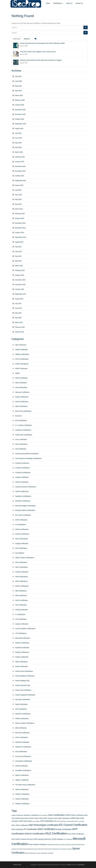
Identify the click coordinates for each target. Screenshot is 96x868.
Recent (27, 39)
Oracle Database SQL (22, 681)
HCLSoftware (20, 553)
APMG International (22, 364)
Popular (17, 39)
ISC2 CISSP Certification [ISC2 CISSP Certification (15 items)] (76, 834)
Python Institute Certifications (25, 723)
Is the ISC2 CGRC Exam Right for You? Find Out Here (38, 52)
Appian (18, 373)
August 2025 (19, 128)
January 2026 (20, 105)
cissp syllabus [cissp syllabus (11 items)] (36, 821)
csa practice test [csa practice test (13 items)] (72, 821)
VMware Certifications (22, 804)
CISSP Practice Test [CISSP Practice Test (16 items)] (50, 818)
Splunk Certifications (22, 775)
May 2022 (18, 313)
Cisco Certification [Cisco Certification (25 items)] (56, 815)
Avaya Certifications (22, 397)
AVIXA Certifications (22, 402)
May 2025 (18, 143)
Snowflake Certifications (23, 770)
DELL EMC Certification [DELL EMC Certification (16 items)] (20, 825)
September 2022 (21, 294)
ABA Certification (21, 345)
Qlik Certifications (21, 728)
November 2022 (20, 285)
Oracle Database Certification (25, 676)
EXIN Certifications (21, 520)
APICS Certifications (22, 359)
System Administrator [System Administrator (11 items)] (31, 853)
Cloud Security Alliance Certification (27, 454)
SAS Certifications (21, 752)
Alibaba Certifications (22, 354)
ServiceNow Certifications (24, 761)
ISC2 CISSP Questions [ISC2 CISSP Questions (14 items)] (56, 839)
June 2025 (18, 138)
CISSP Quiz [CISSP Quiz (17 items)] (75, 818)
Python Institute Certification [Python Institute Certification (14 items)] (38, 844)
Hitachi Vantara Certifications (25, 558)
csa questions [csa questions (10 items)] (81, 821)
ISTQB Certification (22, 610)
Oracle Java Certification (23, 690)
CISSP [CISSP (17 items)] (67, 815)
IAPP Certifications (21, 581)
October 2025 (20, 119)
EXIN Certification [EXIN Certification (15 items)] (18, 829)
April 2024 (18, 204)
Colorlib (69, 865)
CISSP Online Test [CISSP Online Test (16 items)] (35, 818)
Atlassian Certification (22, 392)
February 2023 (20, 270)
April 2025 (18, 147)
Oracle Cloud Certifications (24, 671)
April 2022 (18, 318)
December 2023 (20, 223)
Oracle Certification (22, 666)
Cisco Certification (21, 439)
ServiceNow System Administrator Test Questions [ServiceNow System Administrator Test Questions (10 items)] (54, 849)
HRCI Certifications (22, 567)
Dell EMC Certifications (23, 501)
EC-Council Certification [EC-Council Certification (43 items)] (73, 825)
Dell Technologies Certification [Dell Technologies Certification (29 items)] (44, 825)
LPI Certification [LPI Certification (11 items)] (68, 839)
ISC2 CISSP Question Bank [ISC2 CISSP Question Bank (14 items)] (39, 839)
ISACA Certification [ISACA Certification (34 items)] (35, 834)
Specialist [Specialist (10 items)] (69, 849)
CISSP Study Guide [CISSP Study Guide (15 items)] (25, 821)
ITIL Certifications (21, 619)
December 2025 (20, 110)
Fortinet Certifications (22, 534)
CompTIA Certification (22, 468)
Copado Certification (22, 477)
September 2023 (21, 237)
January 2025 (20, 162)
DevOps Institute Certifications (25, 510)
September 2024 (21, 181)
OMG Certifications (21, 662)
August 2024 (19, 185)
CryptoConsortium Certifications (26, 487)
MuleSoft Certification (22, 648)
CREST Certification (22, 482)
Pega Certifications (21, 704)
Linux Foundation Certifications (25, 629)
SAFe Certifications (22, 737)
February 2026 (20, 100)
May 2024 (18, 199)
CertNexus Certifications (23, 430)
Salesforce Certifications (23, 747)
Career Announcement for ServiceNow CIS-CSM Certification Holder (42, 43)
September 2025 (21, 124)
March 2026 (19, 95)
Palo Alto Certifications (23, 700)
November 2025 (20, 114)
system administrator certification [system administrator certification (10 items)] (45, 853)
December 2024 (20, 166)
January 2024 (20, 218)
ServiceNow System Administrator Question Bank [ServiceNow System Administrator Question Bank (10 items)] (29, 849)
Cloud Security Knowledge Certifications (28, 458)
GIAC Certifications (22, 539)
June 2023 (18, 251)
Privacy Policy (17, 865)
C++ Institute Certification (24, 425)
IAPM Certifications (22, 577)
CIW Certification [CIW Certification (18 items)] (47, 821)
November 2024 (20, 171)
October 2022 (20, 289)
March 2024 (19, 209)
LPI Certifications (21, 633)
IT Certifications (20, 614)
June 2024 (18, 195)
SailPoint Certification (22, 742)
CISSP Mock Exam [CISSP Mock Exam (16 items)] (22, 818)
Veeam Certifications (22, 799)
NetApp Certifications (22, 652)
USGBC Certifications (22, 794)
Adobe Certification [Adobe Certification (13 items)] (17, 815)
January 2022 (20, 332)
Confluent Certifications (23, 473)
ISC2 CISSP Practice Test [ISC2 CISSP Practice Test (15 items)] (20, 839)
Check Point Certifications (24, 435)
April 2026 (18, 91)
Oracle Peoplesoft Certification (25, 695)
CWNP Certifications (22, 491)
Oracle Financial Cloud (23, 685)
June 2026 (18, 81)
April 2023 (18, 261)
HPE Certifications (21, 562)
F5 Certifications (21, 525)
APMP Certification (21, 369)
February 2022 (20, 327)
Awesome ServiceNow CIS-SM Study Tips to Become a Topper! (41, 60)
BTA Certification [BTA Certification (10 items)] (43, 815)
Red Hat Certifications (22, 733)
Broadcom (19, 416)
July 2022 (18, 304)
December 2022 (20, 280)
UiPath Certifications (22, 789)
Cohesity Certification (22, 463)
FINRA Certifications (22, 529)
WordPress (81, 865)
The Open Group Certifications (25, 785)
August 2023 (19, 242)
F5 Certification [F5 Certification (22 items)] (31, 829)
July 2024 (18, 190)
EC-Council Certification (23, 515)
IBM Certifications (21, 591)
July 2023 (18, 247)
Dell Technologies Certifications (25, 506)
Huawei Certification (22, 572)
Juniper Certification (22, 624)
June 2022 (18, 308)
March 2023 (19, 266)
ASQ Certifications (21, 387)
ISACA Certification (22, 600)
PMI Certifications (21, 709)
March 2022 (19, 322)
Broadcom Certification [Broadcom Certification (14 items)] (31, 815)
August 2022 (19, 299)
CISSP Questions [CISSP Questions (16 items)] (64, 818)
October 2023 (20, 233)
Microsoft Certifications (23, 638)
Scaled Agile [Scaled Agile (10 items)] (50, 845)
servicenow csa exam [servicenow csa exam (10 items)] (59, 845)
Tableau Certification (22, 780)
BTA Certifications (21, 420)
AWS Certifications (21, 406)
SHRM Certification (22, 766)
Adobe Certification (21, 350)
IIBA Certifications (21, 596)
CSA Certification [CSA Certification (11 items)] (62, 821)
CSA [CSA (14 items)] (55, 821)
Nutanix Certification (22, 657)
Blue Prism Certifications (23, 411)
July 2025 (18, 133)
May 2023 (18, 256)
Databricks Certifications (23, 496)
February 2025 (20, 157)
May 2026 (18, 86)
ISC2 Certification (21, 605)
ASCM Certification (21, 378)
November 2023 (20, 228)
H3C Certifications (21, 548)
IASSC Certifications (22, 586)
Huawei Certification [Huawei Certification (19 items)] (64, 829)
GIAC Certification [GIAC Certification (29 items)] (46, 829)
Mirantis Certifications (22, 643)
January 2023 (20, 275)
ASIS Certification (21, 383)
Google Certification (22, 543)
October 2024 (20, 176)
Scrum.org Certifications (23, 756)
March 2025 (19, 152)
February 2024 (20, 214)
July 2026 (18, 76)
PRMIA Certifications (22, 719)
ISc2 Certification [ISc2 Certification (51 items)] (56, 833)
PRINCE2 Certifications (23, 714)
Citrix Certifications (21, 444)
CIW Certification (21, 449)
